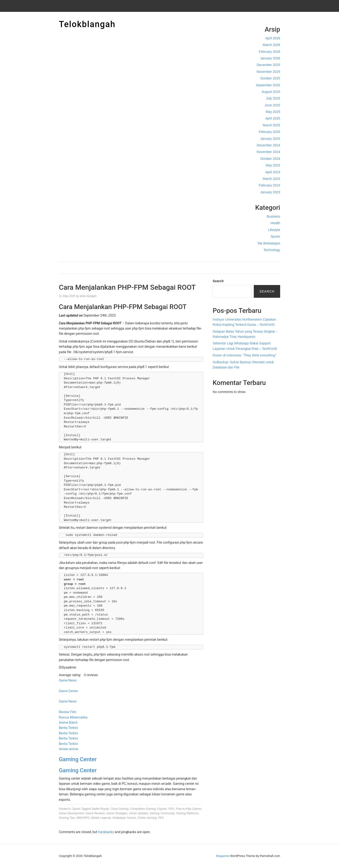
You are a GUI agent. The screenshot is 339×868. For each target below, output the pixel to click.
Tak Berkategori (269, 243)
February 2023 (269, 185)
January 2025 (270, 139)
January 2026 (270, 58)
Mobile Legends (101, 818)
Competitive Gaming (143, 809)
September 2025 (268, 85)
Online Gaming (147, 818)
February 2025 (269, 132)
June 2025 (272, 105)
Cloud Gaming (119, 809)
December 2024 (268, 145)
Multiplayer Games (124, 818)
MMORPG (83, 818)
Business (273, 216)
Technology (272, 250)
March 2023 (271, 179)
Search (218, 281)
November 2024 (268, 152)
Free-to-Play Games (189, 809)
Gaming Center (78, 759)
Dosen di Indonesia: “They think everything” (244, 355)
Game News (68, 680)
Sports (275, 236)
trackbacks (106, 832)
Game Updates (139, 813)
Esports (162, 809)
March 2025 (271, 125)
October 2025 (270, 78)
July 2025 (273, 98)
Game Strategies (117, 813)
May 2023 (273, 165)
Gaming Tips (67, 818)
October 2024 (270, 159)
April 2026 (273, 38)
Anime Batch (68, 723)
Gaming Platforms (187, 813)
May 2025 (273, 112)
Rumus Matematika (73, 717)
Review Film (68, 712)
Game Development (71, 813)
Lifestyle (274, 230)
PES (161, 818)
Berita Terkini (68, 728)
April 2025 (273, 118)
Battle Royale (100, 809)
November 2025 (268, 72)
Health (275, 223)
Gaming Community (162, 813)
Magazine (223, 856)
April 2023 (273, 172)
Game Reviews (95, 813)
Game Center (68, 691)
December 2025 (268, 65)
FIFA (171, 809)
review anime (69, 749)
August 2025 (271, 92)
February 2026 (269, 52)
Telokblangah (87, 24)
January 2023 (270, 192)
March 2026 (271, 45)
